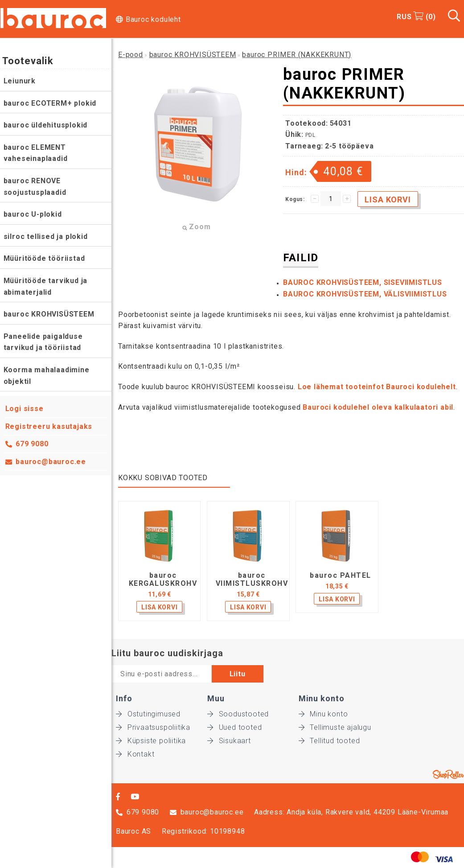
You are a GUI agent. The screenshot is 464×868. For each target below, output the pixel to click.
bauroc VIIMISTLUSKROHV (252, 580)
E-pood (131, 55)
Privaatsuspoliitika (153, 727)
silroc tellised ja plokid (46, 237)
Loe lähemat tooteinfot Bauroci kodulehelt (377, 387)
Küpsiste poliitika (151, 741)
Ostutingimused (148, 714)
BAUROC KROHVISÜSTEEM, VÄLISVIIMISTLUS (365, 294)
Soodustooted (238, 714)
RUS (404, 17)
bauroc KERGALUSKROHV (163, 580)
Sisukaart (229, 741)
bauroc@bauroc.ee (51, 462)
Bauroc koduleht (153, 19)
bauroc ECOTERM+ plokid (50, 103)
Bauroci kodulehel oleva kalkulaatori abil (378, 407)
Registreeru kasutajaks (49, 426)
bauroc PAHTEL (341, 576)
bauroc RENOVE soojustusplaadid (35, 187)
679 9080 (32, 444)
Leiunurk (20, 81)
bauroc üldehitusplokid (46, 125)
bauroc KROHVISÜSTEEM (49, 314)
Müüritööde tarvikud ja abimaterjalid (46, 286)
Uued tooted (235, 727)
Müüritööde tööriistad (44, 258)
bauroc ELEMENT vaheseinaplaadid (36, 153)
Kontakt (135, 754)
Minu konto (323, 714)
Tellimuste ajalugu (335, 727)
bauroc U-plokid (33, 214)
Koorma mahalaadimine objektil (47, 376)
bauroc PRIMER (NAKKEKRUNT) (297, 55)
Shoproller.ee (448, 774)
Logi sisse (25, 409)
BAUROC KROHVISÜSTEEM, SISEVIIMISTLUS (363, 282)
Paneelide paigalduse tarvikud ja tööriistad (43, 342)
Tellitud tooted (329, 741)
